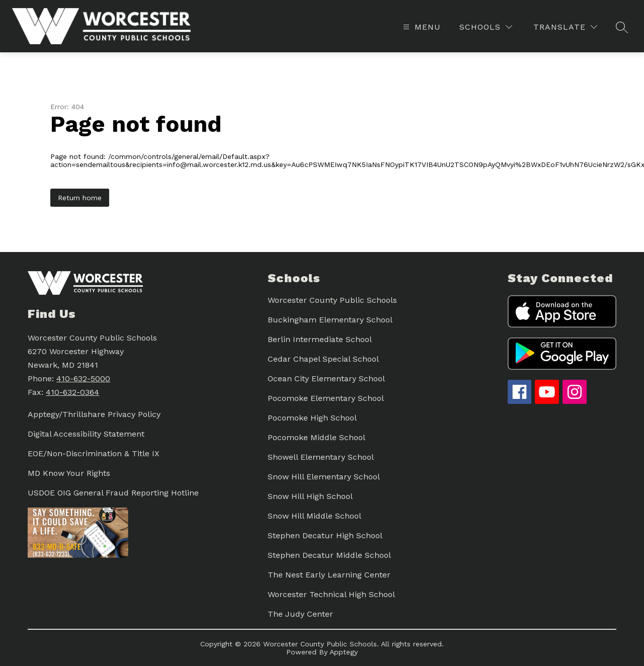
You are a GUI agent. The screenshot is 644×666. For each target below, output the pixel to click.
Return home (80, 198)
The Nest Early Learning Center (329, 575)
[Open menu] (421, 27)
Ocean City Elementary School (326, 379)
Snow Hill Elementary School (324, 477)
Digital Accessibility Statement (86, 434)
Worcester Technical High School (331, 594)
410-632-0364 (72, 392)
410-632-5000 (83, 379)
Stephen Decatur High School (325, 535)
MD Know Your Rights (69, 473)
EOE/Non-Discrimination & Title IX (94, 453)
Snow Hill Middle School (314, 516)
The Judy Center (300, 614)
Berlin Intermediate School (320, 339)
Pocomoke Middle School (316, 437)
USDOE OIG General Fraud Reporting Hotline (113, 493)
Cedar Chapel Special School (323, 359)
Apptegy (344, 652)
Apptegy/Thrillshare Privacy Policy (94, 414)
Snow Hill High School (310, 496)
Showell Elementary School (321, 457)
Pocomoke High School (312, 418)
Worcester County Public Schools (332, 300)
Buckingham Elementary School (330, 320)
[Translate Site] (565, 27)
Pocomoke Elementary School (326, 398)
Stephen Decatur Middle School (329, 555)
